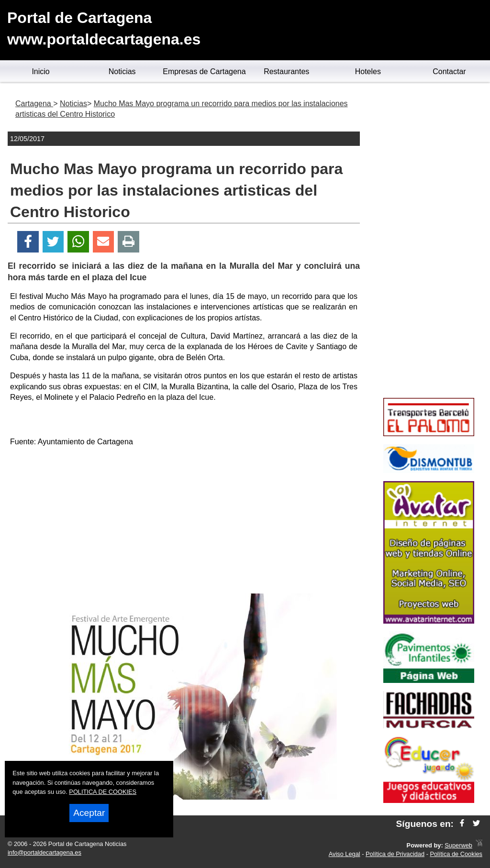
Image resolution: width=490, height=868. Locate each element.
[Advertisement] (184, 522)
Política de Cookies (456, 854)
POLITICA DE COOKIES (103, 792)
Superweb (458, 845)
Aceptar (89, 813)
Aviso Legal (345, 854)
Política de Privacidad (395, 854)
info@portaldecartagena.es (45, 852)
